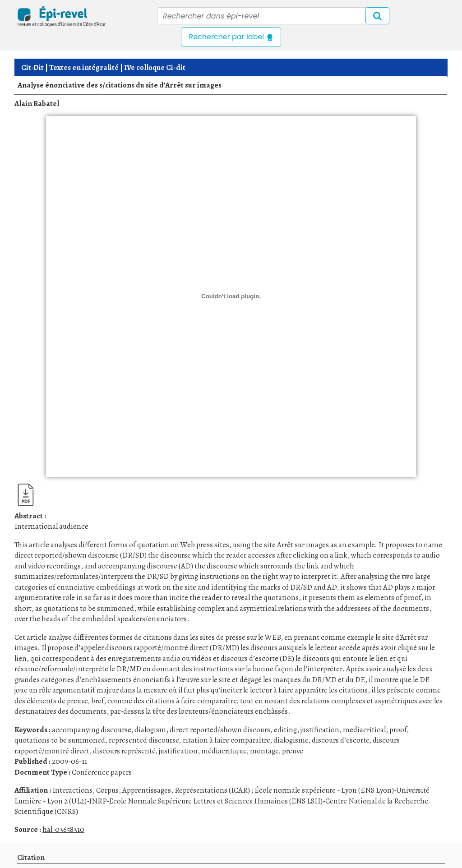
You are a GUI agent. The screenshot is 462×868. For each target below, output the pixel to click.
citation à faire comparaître (226, 740)
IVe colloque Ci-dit (155, 67)
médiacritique (224, 751)
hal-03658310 (63, 829)
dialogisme (291, 740)
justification (320, 730)
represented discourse (144, 740)
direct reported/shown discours (220, 730)
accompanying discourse (91, 730)
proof (398, 730)
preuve (293, 751)
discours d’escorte (340, 740)
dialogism (150, 730)
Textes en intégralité (84, 67)
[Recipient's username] (273, 16)
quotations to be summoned (60, 740)
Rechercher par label (231, 37)
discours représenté (124, 751)
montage (264, 751)
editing (285, 730)
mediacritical (364, 730)
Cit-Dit (32, 67)
